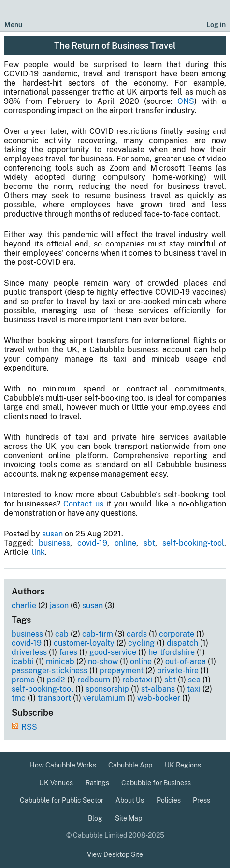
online (125, 543)
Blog (95, 818)
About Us (130, 800)
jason (59, 605)
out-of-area (186, 661)
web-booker (159, 698)
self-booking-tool (193, 543)
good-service (113, 652)
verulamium (104, 698)
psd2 (56, 680)
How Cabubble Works (63, 765)
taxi (194, 689)
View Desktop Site (115, 854)
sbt (149, 543)
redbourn (94, 680)
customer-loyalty (84, 643)
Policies (169, 800)
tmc (19, 698)
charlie (24, 605)
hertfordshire (172, 652)
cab (62, 634)
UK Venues (56, 783)
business (54, 543)
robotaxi (137, 680)
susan (52, 534)
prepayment (122, 671)
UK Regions (183, 765)
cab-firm (98, 634)
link (38, 552)
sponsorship (107, 689)
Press (201, 800)
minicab (60, 661)
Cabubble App (130, 765)
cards (137, 634)
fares (68, 652)
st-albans (158, 689)
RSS (29, 727)
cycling (141, 643)
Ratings (97, 783)
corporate (177, 634)
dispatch (182, 643)
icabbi (23, 661)
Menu (13, 24)
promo (23, 680)
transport (54, 698)
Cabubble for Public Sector (62, 800)
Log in (216, 24)
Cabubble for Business (156, 783)
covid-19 (92, 543)
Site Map (129, 818)
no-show (103, 661)
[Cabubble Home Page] (115, 16)
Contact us (83, 504)
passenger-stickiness (50, 671)
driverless (29, 652)
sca (194, 680)
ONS (186, 101)
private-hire (178, 671)
